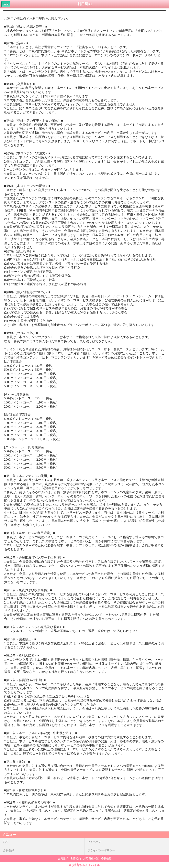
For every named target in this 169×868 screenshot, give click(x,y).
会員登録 (8, 850)
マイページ (94, 842)
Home (6, 4)
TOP (6, 842)
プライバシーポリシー (101, 850)
